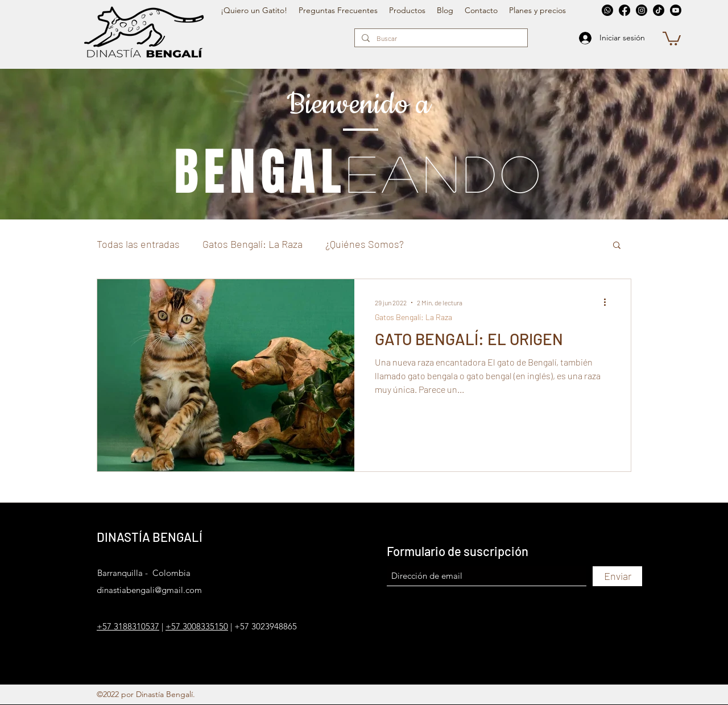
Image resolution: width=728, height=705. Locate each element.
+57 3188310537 (128, 626)
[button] (672, 38)
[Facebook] (624, 10)
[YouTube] (676, 10)
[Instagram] (642, 10)
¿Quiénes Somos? (365, 244)
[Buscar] (440, 38)
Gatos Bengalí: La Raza (253, 244)
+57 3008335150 (197, 626)
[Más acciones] (609, 302)
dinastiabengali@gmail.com (149, 590)
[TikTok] (659, 10)
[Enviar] (617, 576)
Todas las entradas (138, 244)
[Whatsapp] (607, 10)
